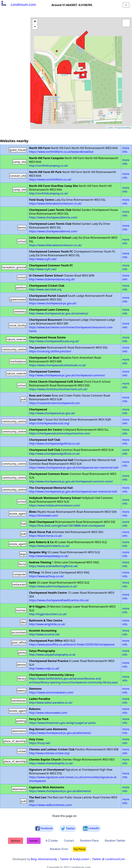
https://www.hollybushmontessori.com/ (55, 505)
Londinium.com (18, 5)
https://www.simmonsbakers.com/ (51, 692)
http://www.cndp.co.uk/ (44, 668)
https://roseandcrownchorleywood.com (54, 403)
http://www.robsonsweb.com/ (48, 713)
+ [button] (35, 22)
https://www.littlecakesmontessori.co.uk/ (55, 203)
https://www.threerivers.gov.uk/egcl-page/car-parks (62, 723)
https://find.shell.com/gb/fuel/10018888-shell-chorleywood (67, 526)
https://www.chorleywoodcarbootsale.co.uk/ (58, 365)
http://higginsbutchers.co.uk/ (48, 614)
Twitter (68, 828)
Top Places (79, 849)
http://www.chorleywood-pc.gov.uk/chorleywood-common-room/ (71, 481)
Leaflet (110, 128)
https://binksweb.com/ (44, 516)
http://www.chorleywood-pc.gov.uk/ (52, 413)
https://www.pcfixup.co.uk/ (46, 576)
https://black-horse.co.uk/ (46, 536)
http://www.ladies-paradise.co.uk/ (51, 703)
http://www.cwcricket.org (45, 289)
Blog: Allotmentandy (44, 859)
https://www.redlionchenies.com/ (50, 805)
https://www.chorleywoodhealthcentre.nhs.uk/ (59, 600)
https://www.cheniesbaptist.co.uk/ (51, 763)
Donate (34, 841)
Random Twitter (115, 841)
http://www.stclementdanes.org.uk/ (52, 279)
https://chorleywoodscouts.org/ (49, 423)
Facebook (44, 828)
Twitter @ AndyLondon (75, 859)
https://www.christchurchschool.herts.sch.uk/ (58, 389)
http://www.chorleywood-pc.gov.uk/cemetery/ (59, 313)
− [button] (35, 27)
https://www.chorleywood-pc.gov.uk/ (53, 303)
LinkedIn (91, 828)
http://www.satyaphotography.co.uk (52, 655)
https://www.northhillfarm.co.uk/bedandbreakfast (61, 152)
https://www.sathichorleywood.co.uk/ (53, 586)
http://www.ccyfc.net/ (43, 259)
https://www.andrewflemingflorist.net (53, 566)
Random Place (89, 841)
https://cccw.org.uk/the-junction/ (50, 351)
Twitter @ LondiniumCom (109, 859)
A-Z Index (52, 841)
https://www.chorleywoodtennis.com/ (53, 217)
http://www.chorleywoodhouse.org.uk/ (54, 341)
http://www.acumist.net (44, 634)
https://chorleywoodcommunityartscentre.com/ (60, 433)
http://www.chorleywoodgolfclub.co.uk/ (54, 444)
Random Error (59, 849)
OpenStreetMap (124, 128)
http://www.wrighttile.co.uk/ (47, 624)
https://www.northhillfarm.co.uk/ (50, 179)
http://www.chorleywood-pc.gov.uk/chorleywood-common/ (67, 375)
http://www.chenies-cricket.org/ (49, 753)
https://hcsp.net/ (40, 743)
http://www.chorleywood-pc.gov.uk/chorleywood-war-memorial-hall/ (73, 492)
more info (126, 150)
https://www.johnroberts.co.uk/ (49, 546)
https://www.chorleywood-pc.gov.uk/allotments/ (60, 733)
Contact (69, 841)
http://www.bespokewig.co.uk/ (49, 556)
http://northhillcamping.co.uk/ (49, 166)
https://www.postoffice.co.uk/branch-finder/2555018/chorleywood (72, 644)
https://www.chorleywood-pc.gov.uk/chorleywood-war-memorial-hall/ (74, 468)
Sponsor (15, 841)
